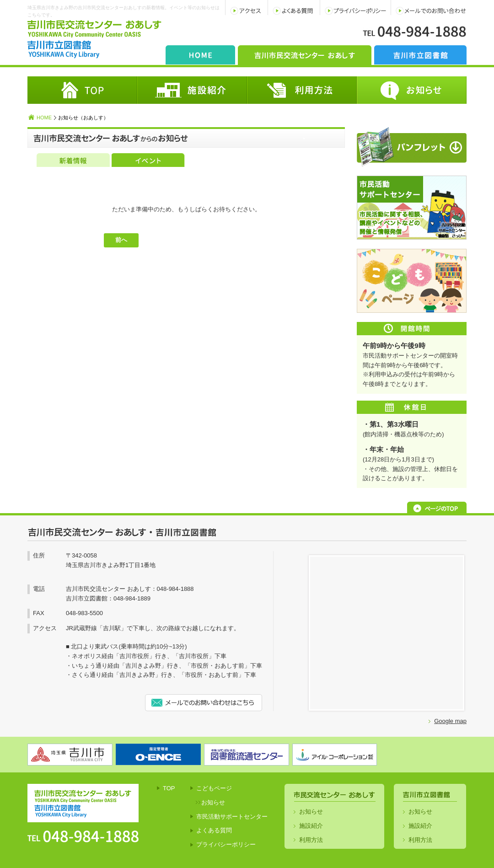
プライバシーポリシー (226, 844)
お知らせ (213, 802)
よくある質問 (214, 830)
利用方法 (311, 840)
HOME (44, 118)
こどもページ (214, 788)
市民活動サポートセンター (232, 817)
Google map (450, 721)
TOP (169, 788)
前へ (121, 240)
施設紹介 (311, 826)
